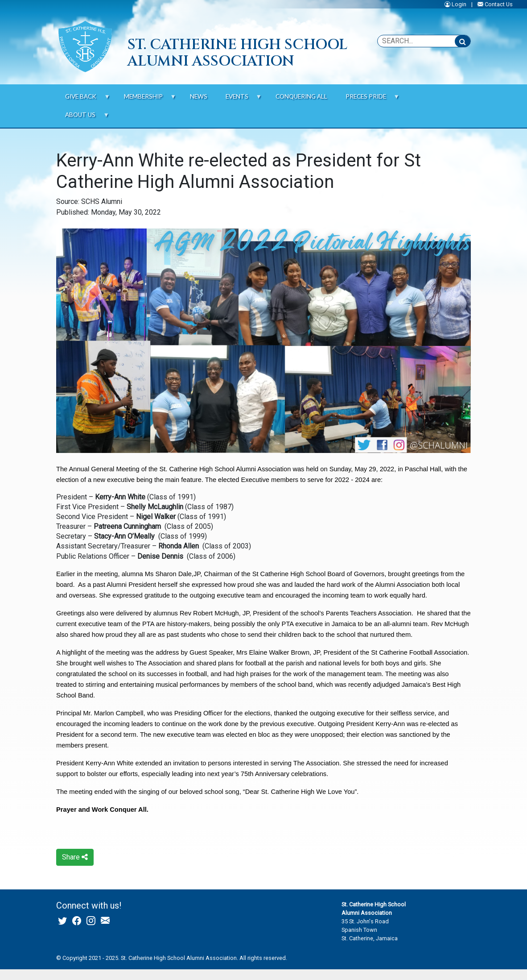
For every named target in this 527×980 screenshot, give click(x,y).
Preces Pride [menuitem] (368, 99)
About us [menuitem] (83, 118)
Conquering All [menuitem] (301, 96)
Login (459, 4)
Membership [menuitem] (145, 99)
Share (75, 857)
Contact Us (499, 4)
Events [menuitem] (239, 99)
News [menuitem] (199, 96)
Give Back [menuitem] (83, 99)
